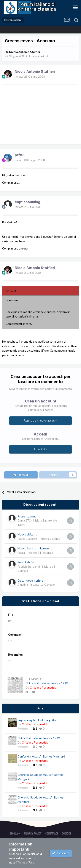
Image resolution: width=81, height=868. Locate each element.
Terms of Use (26, 862)
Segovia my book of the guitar (37, 720)
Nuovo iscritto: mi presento (35, 548)
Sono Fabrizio (26, 562)
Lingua (15, 833)
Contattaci (52, 833)
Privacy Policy (33, 833)
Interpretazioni (38, 56)
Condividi (21, 475)
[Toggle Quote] (8, 291)
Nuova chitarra (27, 534)
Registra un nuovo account (41, 420)
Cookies (66, 833)
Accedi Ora (40, 449)
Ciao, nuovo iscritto (30, 581)
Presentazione (27, 516)
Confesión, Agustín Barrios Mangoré (41, 756)
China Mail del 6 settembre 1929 (47, 683)
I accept (61, 853)
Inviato (30, 77)
